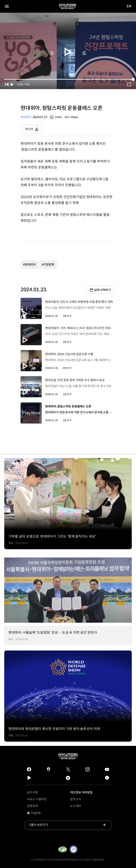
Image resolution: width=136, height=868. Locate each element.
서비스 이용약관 (37, 799)
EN (129, 6)
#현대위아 (29, 265)
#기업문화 (48, 265)
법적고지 (76, 799)
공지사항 (32, 792)
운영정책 (32, 806)
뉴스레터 (76, 806)
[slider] (68, 79)
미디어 (34, 130)
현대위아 (26, 117)
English (42, 813)
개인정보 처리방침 (81, 792)
